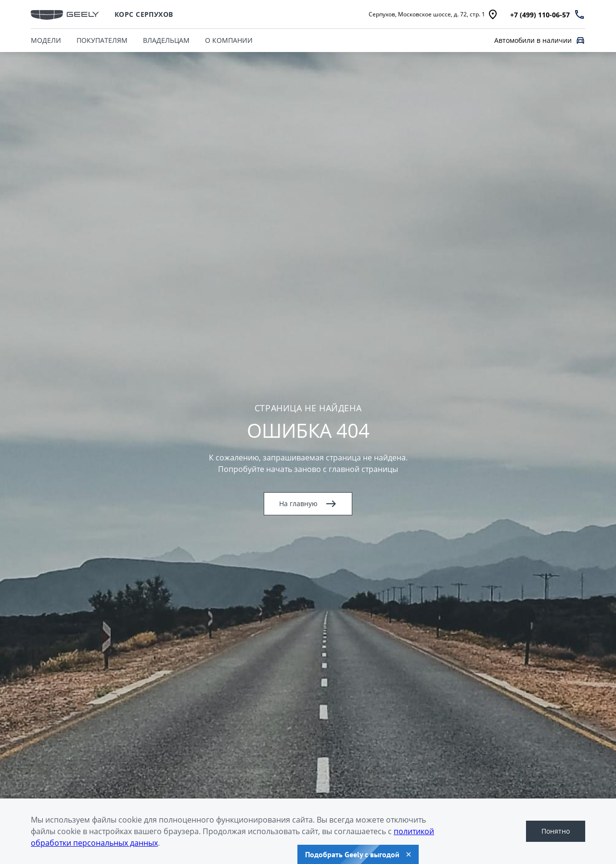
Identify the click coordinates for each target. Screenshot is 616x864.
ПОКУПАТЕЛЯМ (102, 40)
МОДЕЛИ (46, 40)
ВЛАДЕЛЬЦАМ (166, 40)
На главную (308, 504)
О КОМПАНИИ (229, 40)
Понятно (556, 831)
